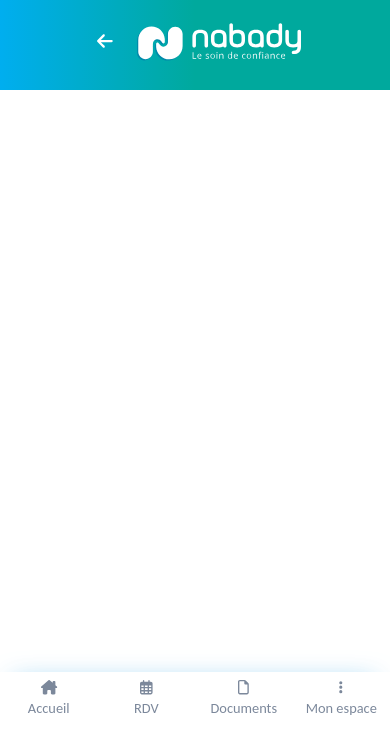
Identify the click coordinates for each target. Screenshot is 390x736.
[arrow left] (105, 41)
